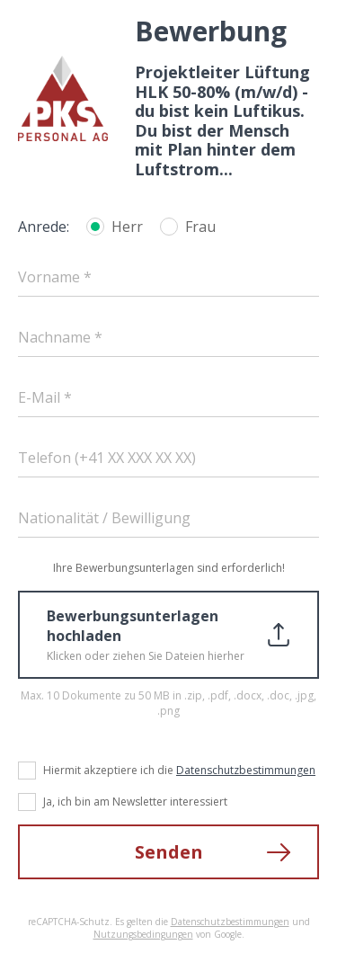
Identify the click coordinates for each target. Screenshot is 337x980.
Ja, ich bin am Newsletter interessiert (135, 802)
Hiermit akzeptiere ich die (179, 770)
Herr (127, 227)
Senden (169, 852)
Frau (200, 227)
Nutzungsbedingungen (143, 934)
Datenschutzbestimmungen (246, 770)
